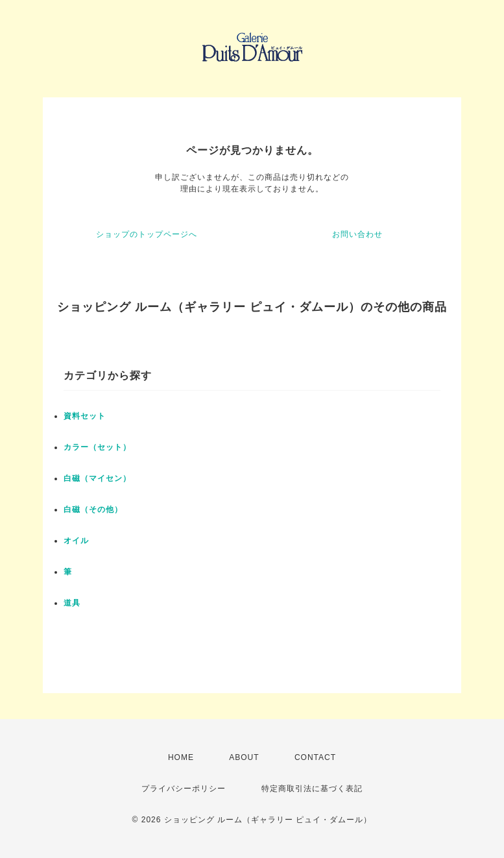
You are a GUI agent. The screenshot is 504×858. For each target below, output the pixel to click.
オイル (76, 541)
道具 (72, 603)
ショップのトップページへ (147, 234)
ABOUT (244, 757)
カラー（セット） (97, 447)
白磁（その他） (93, 509)
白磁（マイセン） (97, 478)
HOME (181, 757)
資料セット (85, 416)
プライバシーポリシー (184, 789)
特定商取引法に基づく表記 (312, 789)
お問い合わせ (357, 234)
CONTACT (315, 757)
